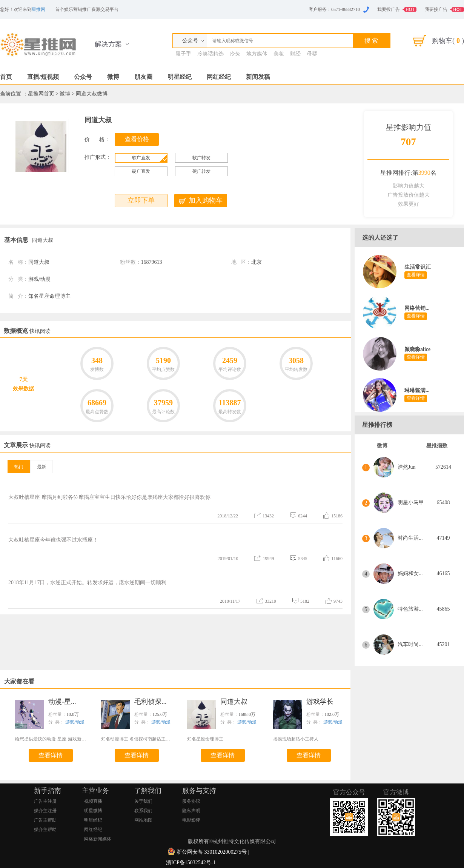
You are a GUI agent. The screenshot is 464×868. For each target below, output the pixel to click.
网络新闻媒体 (98, 839)
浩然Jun (406, 467)
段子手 (183, 54)
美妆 (279, 54)
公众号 (83, 77)
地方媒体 (257, 54)
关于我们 (143, 801)
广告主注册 (45, 801)
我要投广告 (389, 9)
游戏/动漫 (75, 722)
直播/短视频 (43, 77)
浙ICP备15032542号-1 (191, 863)
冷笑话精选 (210, 54)
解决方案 (108, 44)
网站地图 (143, 820)
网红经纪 (219, 77)
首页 (6, 77)
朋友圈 (143, 77)
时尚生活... (410, 538)
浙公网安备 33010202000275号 (212, 852)
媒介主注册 (45, 811)
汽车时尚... (410, 644)
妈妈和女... (410, 573)
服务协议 (191, 801)
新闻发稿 (258, 77)
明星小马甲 (411, 502)
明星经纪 (180, 77)
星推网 (38, 9)
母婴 (312, 54)
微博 (113, 77)
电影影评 (191, 820)
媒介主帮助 (45, 830)
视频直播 (93, 801)
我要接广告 (436, 9)
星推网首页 (41, 94)
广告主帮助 (45, 820)
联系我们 (143, 811)
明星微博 (93, 811)
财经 (295, 54)
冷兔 (235, 54)
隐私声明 (191, 811)
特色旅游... (410, 609)
